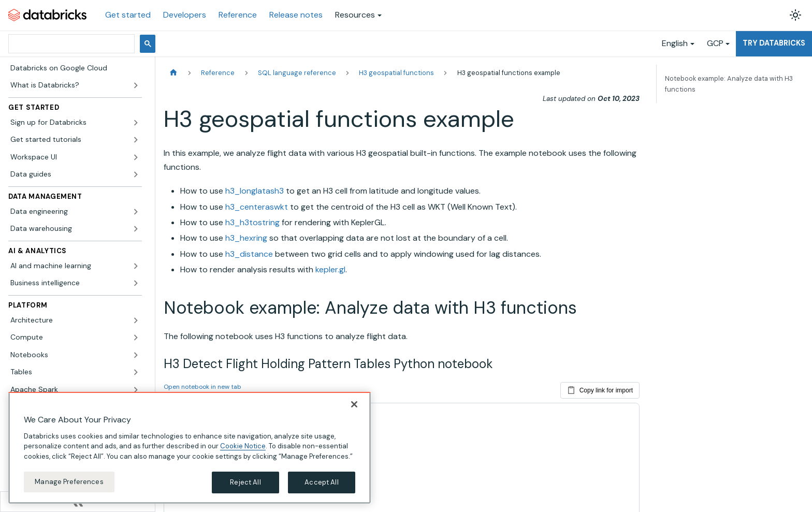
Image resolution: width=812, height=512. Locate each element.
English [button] (675, 43)
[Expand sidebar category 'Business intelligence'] (136, 283)
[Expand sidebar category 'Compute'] (136, 338)
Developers (185, 15)
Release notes (296, 15)
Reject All (245, 485)
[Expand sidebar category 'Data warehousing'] (136, 229)
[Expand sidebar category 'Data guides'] (136, 174)
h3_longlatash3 (255, 191)
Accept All (321, 485)
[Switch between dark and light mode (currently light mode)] (795, 15)
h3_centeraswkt (257, 207)
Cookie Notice (243, 449)
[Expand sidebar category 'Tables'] (136, 372)
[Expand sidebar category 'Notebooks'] (136, 355)
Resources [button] (355, 15)
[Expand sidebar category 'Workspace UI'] (136, 157)
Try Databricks (774, 43)
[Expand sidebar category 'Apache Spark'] (136, 390)
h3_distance (249, 254)
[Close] (354, 407)
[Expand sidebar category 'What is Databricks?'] (136, 85)
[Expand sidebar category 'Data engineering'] (136, 212)
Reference (238, 15)
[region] (190, 450)
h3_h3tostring (252, 222)
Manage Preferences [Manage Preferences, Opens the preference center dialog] (69, 485)
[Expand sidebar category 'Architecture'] (136, 320)
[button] (75, 123)
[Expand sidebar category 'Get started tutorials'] (136, 140)
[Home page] (173, 73)
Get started (128, 15)
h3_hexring (246, 238)
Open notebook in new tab (202, 387)
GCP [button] (715, 43)
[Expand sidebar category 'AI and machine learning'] (136, 266)
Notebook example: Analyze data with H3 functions (729, 84)
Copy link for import (600, 388)
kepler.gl (330, 269)
